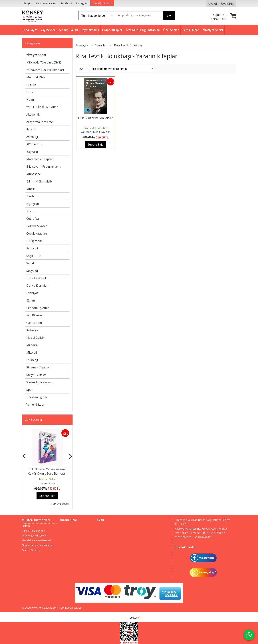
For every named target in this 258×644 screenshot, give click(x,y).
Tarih (30, 196)
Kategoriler (33, 43)
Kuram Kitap (47, 483)
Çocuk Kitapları (37, 233)
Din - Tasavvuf (36, 278)
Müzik (31, 189)
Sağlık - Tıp (34, 256)
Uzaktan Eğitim (37, 397)
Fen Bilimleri (35, 315)
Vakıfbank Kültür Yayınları (96, 132)
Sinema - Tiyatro (38, 367)
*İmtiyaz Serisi (36, 55)
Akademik (33, 114)
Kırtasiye (32, 330)
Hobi (30, 92)
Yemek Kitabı (35, 405)
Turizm (31, 211)
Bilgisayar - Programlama (44, 167)
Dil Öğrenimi (35, 241)
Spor (30, 390)
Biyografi (33, 204)
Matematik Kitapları (40, 159)
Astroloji (32, 137)
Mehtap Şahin (47, 479)
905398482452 (203, 537)
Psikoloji (32, 248)
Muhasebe (34, 174)
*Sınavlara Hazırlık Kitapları (45, 70)
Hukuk (31, 100)
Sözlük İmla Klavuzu (40, 382)
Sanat (30, 263)
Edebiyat (32, 293)
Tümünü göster (60, 504)
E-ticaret (123, 617)
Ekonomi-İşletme (38, 308)
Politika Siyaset (37, 226)
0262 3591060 (183, 537)
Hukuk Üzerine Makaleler (96, 118)
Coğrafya (33, 219)
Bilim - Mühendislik (39, 181)
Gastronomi (34, 323)
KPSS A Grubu (36, 144)
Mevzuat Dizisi (36, 77)
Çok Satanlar (34, 420)
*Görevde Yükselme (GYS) (44, 62)
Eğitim (31, 300)
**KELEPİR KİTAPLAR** (42, 107)
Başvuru (32, 152)
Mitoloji (32, 352)
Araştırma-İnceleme (40, 122)
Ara (169, 16)
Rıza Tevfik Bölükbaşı (95, 128)
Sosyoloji (32, 271)
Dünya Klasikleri (37, 286)
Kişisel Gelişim (36, 338)
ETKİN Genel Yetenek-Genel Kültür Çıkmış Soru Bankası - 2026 (47, 473)
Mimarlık (32, 345)
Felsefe (31, 85)
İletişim (31, 129)
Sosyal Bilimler (36, 375)
